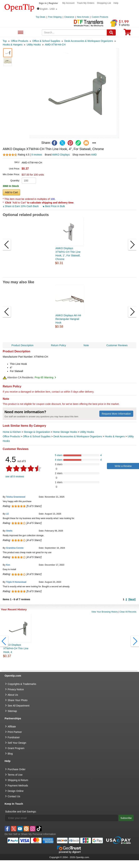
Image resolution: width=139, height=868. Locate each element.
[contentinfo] (19, 7)
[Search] (111, 32)
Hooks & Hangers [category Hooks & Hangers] (115, 436)
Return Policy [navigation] (59, 345)
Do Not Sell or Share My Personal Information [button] (30, 834)
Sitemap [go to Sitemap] (12, 711)
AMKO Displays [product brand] (61, 155)
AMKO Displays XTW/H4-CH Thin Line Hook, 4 (16, 648)
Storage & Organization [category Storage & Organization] (37, 432)
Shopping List (104, 3)
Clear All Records (128, 612)
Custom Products (100, 17)
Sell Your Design (17, 743)
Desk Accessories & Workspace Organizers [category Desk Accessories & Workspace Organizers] (78, 436)
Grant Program (16, 748)
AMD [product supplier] (94, 155)
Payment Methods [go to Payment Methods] (18, 786)
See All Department (20, 33)
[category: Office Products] (20, 41)
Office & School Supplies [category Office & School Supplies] (37, 436)
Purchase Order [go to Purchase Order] (17, 769)
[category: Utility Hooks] (34, 45)
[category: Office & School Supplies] (46, 41)
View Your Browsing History (105, 612)
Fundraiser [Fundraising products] (14, 737)
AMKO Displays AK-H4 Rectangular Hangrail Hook (68, 319)
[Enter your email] (62, 818)
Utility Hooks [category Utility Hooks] (87, 432)
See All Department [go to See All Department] (19, 706)
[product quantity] (29, 181)
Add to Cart (11, 192)
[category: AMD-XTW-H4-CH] (55, 45)
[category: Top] (5, 41)
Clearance (69, 17)
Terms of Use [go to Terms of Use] (15, 775)
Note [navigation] (86, 345)
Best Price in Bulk (54, 206)
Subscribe (126, 818)
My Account (68, 3)
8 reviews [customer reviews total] (37, 155)
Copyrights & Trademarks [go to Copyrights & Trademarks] (22, 684)
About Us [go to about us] (13, 695)
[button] (47, 9)
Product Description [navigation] (23, 345)
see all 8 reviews (15, 476)
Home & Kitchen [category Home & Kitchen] (12, 432)
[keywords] (74, 32)
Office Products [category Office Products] (11, 436)
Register (53, 3)
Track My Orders (86, 3)
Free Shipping (55, 17)
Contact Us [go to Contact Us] (14, 796)
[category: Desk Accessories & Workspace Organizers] (89, 41)
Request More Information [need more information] (116, 414)
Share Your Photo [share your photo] (18, 700)
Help (116, 3)
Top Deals (40, 17)
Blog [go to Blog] (10, 754)
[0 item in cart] (127, 33)
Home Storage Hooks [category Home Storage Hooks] (65, 432)
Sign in (43, 3)
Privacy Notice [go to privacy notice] (16, 689)
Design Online (16, 791)
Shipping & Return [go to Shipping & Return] (18, 780)
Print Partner (15, 732)
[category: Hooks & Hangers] (13, 45)
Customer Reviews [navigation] (117, 345)
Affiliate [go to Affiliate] (12, 727)
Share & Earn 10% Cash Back (21, 206)
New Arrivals (83, 17)
